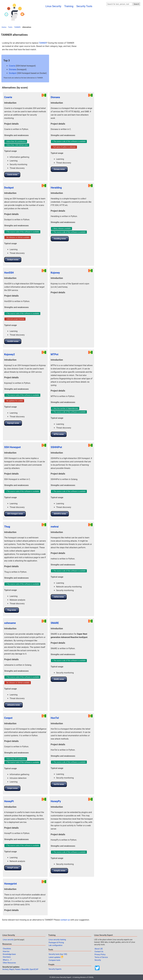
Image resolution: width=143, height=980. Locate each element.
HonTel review (59, 784)
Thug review (12, 610)
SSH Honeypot (12, 447)
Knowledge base (9, 954)
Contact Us (99, 952)
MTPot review (59, 434)
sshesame (10, 623)
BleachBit (25, 969)
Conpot (8, 718)
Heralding (56, 188)
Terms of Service (101, 957)
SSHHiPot (56, 447)
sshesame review (14, 705)
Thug (7, 527)
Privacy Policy (100, 954)
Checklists (7, 949)
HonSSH (9, 273)
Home (4, 27)
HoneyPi (9, 801)
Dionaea (13, 69)
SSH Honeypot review (15, 514)
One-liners (7, 957)
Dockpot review (13, 260)
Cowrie (12, 66)
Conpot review (12, 788)
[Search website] (119, 4)
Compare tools (54, 960)
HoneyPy (56, 801)
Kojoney (55, 273)
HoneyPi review (13, 868)
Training (69, 6)
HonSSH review (13, 341)
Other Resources (9, 963)
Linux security (8, 940)
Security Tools (84, 6)
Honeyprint (10, 884)
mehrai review (59, 597)
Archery (5, 969)
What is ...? (7, 960)
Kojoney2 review (13, 423)
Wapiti (12, 969)
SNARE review (59, 679)
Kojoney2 (10, 354)
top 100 (63, 954)
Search (136, 4)
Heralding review (60, 239)
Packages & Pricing (56, 943)
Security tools (54, 954)
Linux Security (53, 6)
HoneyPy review (60, 871)
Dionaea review (59, 169)
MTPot (55, 354)
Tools (10, 27)
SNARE (55, 623)
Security (98, 960)
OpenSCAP (34, 969)
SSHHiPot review (60, 514)
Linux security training (57, 940)
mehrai (55, 527)
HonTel (55, 718)
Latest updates (55, 957)
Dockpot (13, 73)
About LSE (99, 949)
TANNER (17, 27)
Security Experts (55, 969)
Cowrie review (12, 175)
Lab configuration (56, 945)
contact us (65, 920)
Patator (18, 969)
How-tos (6, 951)
